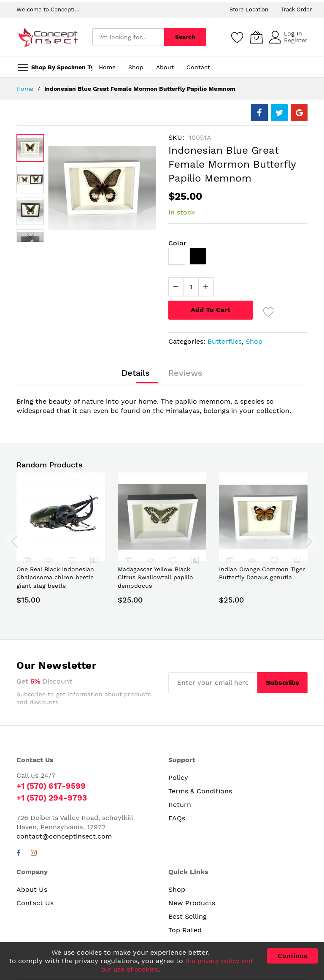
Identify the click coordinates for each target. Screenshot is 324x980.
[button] (30, 180)
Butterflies (225, 341)
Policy (178, 778)
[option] (177, 256)
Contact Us (35, 903)
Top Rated (185, 930)
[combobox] (128, 37)
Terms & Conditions (200, 791)
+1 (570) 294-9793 (54, 798)
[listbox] (238, 258)
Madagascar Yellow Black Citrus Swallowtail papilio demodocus (155, 577)
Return (180, 805)
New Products (192, 903)
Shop (254, 341)
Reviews (184, 374)
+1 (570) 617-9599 (53, 786)
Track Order (296, 10)
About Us (32, 889)
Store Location (249, 10)
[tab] (138, 374)
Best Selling (188, 916)
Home (25, 89)
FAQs (177, 818)
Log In (293, 33)
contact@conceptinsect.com (64, 836)
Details (138, 374)
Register (296, 40)
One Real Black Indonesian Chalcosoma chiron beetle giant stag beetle (55, 577)
